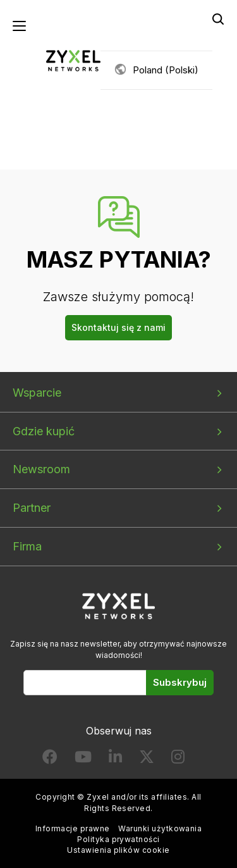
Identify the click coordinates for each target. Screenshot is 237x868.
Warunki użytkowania (160, 828)
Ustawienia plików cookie (118, 850)
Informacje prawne (73, 828)
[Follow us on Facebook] (50, 759)
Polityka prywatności (118, 839)
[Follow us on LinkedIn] (115, 759)
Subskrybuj (180, 682)
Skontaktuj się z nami (118, 327)
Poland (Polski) (166, 70)
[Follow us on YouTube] (83, 759)
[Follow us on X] (147, 759)
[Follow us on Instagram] (178, 759)
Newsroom (41, 469)
